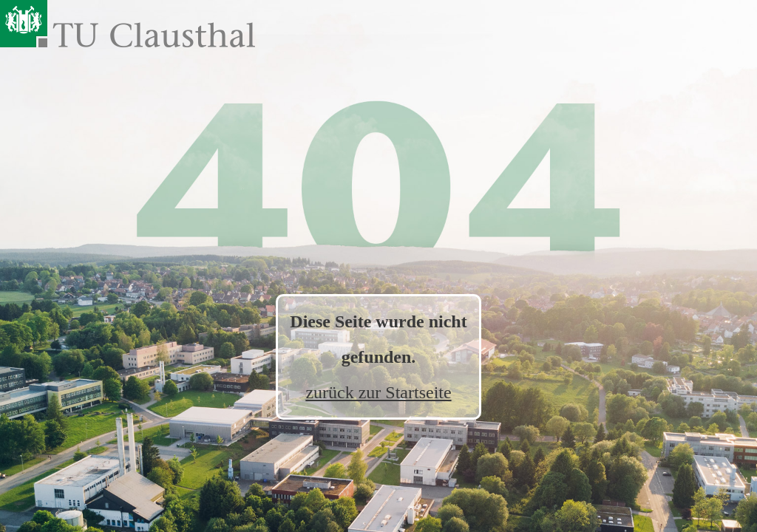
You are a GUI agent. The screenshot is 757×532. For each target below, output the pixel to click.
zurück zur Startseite (378, 392)
